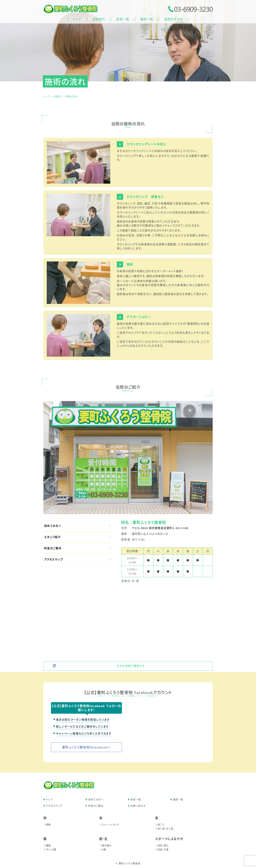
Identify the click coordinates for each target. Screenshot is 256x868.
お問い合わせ (138, 806)
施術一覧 (178, 799)
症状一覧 (136, 799)
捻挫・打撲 (162, 849)
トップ (49, 799)
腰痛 (47, 845)
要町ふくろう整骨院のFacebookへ (86, 747)
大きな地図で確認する (131, 664)
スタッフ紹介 (77, 537)
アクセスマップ (77, 559)
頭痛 (47, 825)
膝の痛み (106, 845)
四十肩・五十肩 (165, 829)
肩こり (160, 825)
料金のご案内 (77, 548)
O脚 (103, 849)
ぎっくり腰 (50, 849)
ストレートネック (110, 825)
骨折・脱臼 (162, 845)
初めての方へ (77, 526)
